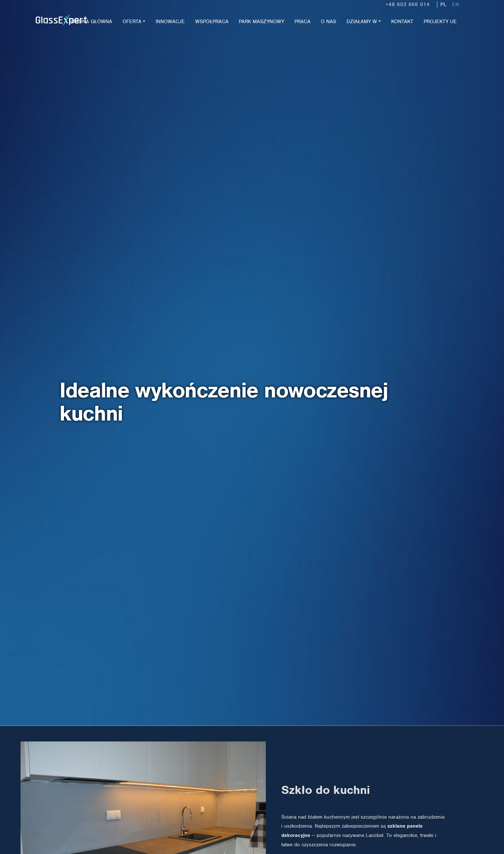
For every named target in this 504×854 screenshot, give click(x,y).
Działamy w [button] (362, 22)
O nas (328, 22)
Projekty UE (440, 22)
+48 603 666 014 (408, 5)
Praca (302, 22)
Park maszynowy (261, 22)
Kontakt (402, 22)
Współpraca (212, 22)
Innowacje (170, 22)
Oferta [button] (132, 22)
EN (456, 5)
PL (444, 5)
